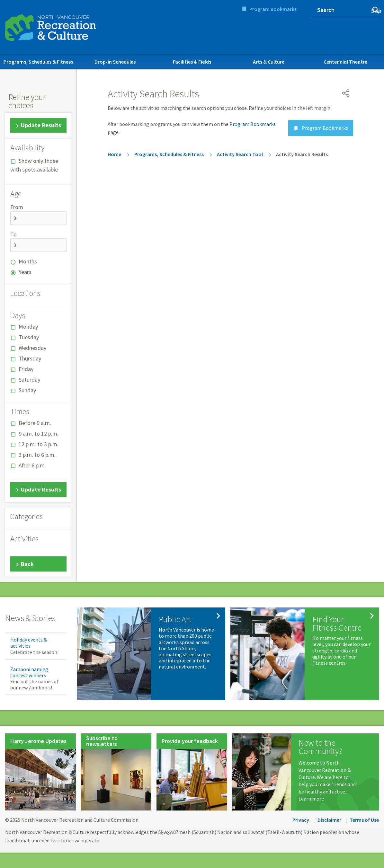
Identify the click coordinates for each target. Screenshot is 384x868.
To (13, 234)
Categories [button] (27, 517)
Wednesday (32, 348)
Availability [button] (27, 148)
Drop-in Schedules (115, 62)
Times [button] (20, 412)
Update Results (41, 125)
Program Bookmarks (273, 9)
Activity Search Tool (240, 154)
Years (25, 272)
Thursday (30, 358)
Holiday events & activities (29, 643)
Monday (28, 327)
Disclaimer (329, 820)
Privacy (301, 820)
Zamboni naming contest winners (29, 672)
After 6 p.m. (32, 465)
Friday (26, 369)
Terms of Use (364, 820)
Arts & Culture (269, 62)
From (17, 207)
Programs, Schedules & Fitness (38, 62)
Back (27, 564)
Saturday (29, 380)
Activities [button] (24, 539)
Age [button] (16, 194)
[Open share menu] (346, 93)
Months (28, 261)
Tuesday (29, 337)
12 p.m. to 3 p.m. (39, 444)
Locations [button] (25, 293)
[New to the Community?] (305, 772)
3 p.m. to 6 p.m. (37, 455)
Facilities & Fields (192, 62)
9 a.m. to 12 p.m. (39, 434)
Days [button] (18, 315)
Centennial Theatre (345, 62)
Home (114, 154)
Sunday (27, 390)
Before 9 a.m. (35, 423)
